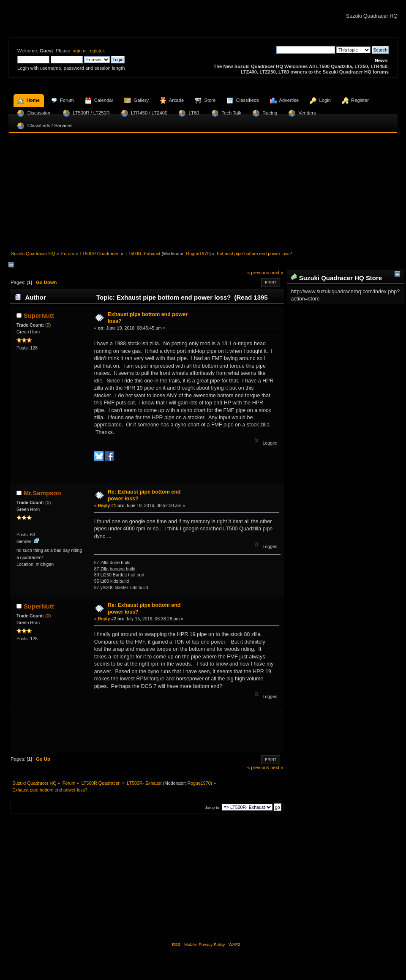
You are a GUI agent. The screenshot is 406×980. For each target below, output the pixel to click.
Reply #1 (107, 505)
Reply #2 (107, 619)
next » (277, 273)
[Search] (306, 50)
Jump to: (213, 807)
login (76, 51)
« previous (258, 273)
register (96, 51)
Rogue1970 (198, 254)
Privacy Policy (212, 944)
